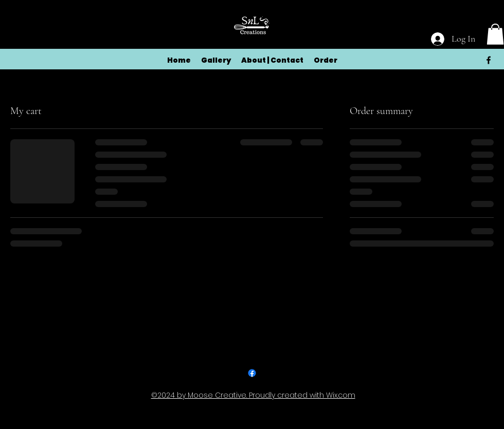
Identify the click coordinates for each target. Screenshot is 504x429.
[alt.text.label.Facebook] (489, 60)
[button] (495, 34)
